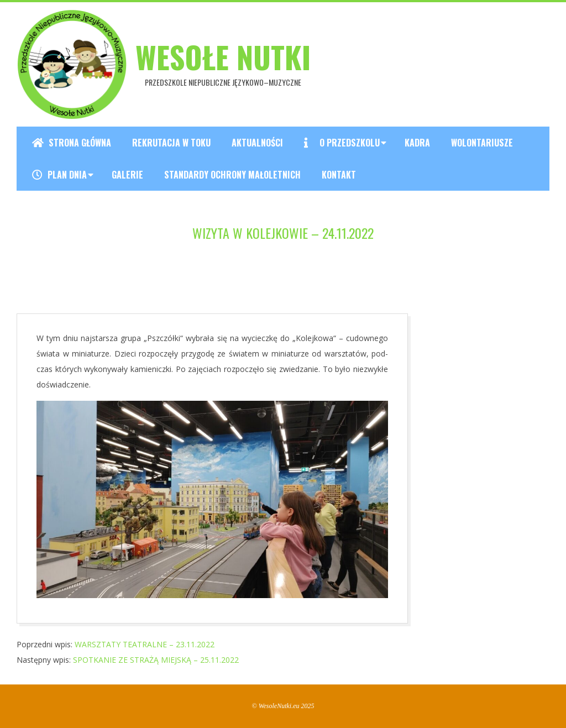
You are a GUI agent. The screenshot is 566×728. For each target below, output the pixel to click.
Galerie (127, 175)
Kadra (417, 143)
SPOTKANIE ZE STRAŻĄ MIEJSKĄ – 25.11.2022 (156, 660)
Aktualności (257, 143)
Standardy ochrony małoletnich (232, 175)
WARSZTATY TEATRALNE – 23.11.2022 (145, 644)
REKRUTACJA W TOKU (171, 143)
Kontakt (339, 175)
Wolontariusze (482, 143)
